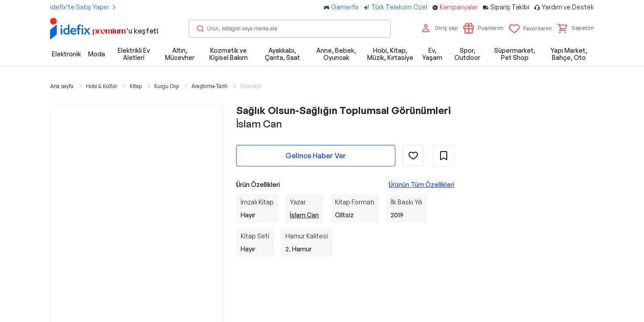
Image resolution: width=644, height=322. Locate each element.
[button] (576, 28)
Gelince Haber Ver (316, 156)
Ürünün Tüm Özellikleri (422, 184)
